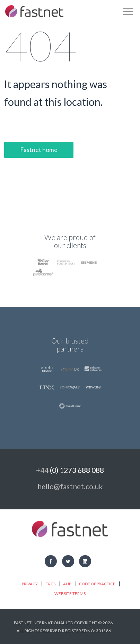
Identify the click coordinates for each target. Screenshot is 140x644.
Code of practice (97, 584)
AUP (67, 584)
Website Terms (70, 594)
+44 (70, 470)
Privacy (30, 584)
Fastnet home (39, 150)
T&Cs (51, 584)
